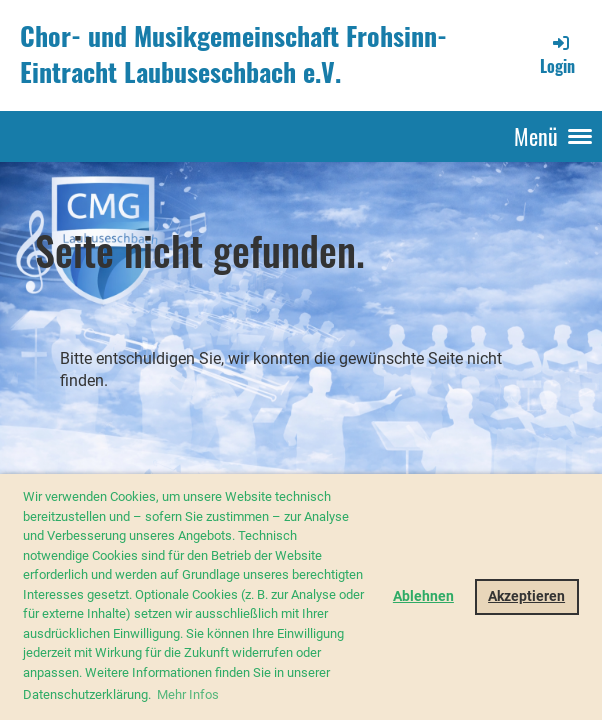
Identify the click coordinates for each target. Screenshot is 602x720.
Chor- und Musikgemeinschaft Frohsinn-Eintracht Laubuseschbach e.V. (233, 54)
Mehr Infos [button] (188, 694)
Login (557, 55)
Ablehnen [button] (423, 596)
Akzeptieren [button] (526, 596)
